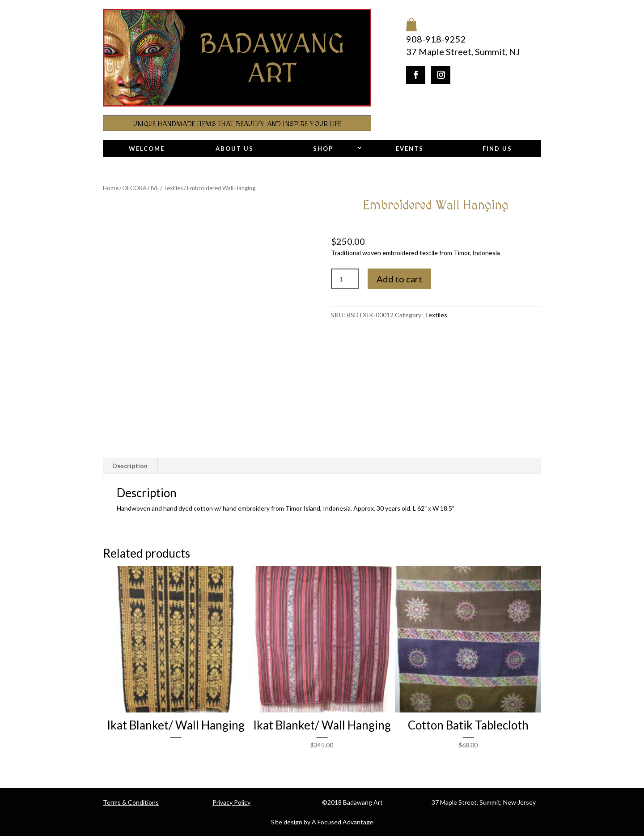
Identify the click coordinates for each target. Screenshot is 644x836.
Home (111, 188)
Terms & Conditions (131, 802)
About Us (235, 149)
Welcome (147, 149)
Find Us (497, 149)
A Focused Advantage (343, 822)
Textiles (173, 188)
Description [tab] (130, 466)
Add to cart (399, 279)
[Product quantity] (345, 279)
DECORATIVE (141, 188)
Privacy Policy (231, 802)
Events (410, 149)
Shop (323, 149)
